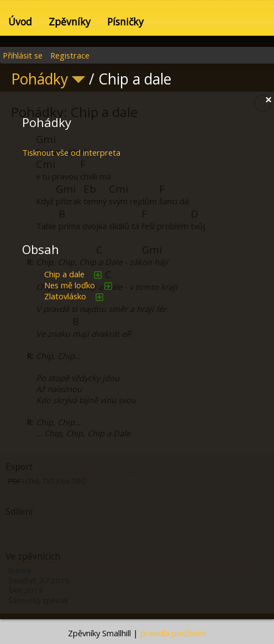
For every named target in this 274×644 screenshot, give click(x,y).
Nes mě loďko (70, 285)
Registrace (70, 55)
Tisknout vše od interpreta (71, 152)
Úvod (20, 22)
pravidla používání (173, 633)
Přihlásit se (23, 55)
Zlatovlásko (65, 296)
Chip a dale (64, 274)
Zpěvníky (70, 22)
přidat (98, 275)
